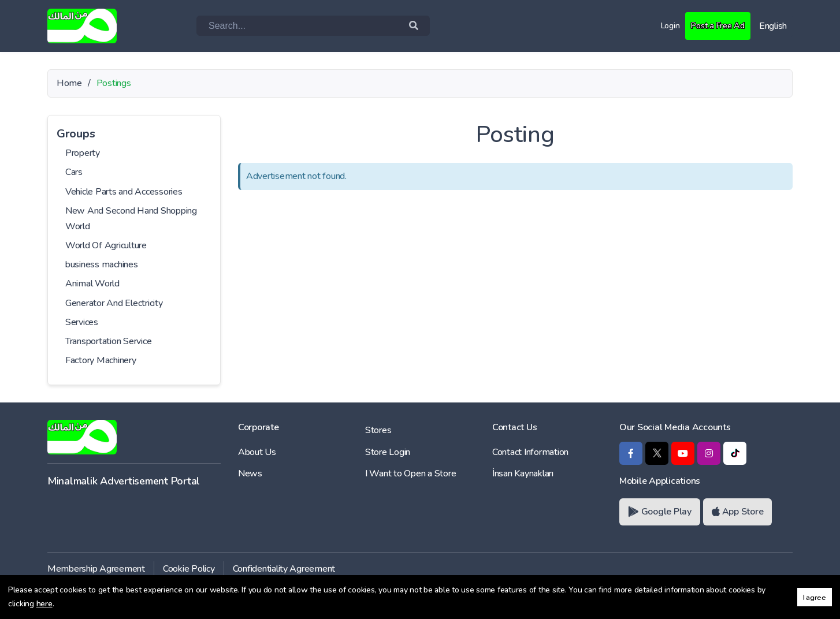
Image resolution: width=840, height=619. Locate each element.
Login (663, 25)
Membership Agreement (96, 569)
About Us (257, 452)
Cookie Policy (189, 569)
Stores (378, 430)
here (44, 604)
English (773, 26)
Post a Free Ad (714, 25)
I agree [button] (815, 597)
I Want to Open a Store (410, 473)
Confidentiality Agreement (284, 569)
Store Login (388, 452)
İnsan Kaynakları (523, 473)
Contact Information (530, 452)
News (250, 473)
